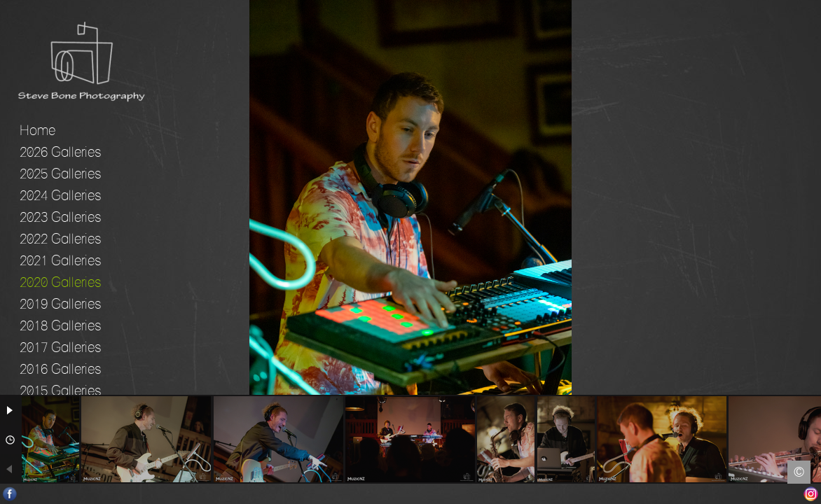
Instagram (811, 494)
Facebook (10, 494)
